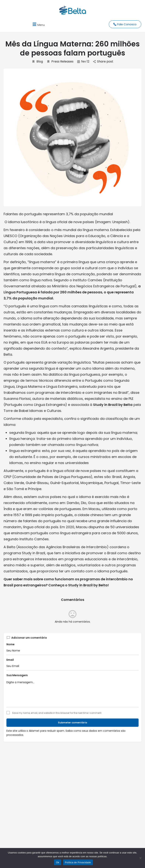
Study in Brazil (34, 553)
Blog (37, 62)
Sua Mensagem (17, 675)
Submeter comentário (73, 723)
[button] (38, 24)
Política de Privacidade (78, 862)
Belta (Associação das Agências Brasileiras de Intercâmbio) (58, 547)
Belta (8, 354)
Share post (103, 62)
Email (10, 660)
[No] (140, 858)
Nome (10, 644)
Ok (57, 862)
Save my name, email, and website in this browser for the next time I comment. (57, 713)
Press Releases (60, 62)
